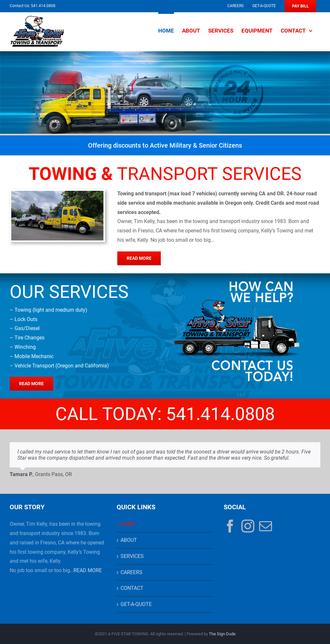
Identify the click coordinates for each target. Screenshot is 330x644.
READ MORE (88, 570)
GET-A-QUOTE (136, 604)
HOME (128, 524)
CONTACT (132, 588)
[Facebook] (230, 526)
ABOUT (129, 540)
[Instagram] (248, 526)
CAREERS (131, 572)
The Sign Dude (222, 634)
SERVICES (132, 556)
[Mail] (266, 526)
